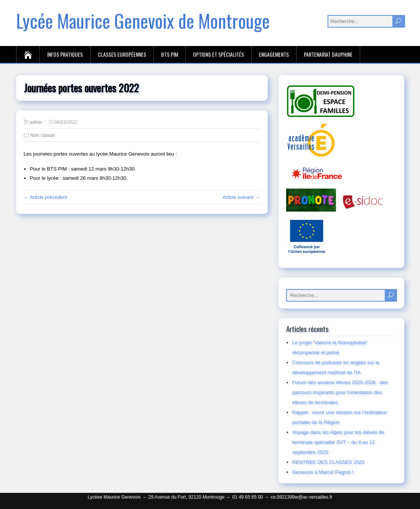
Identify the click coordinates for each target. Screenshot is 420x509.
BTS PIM (170, 54)
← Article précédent (45, 197)
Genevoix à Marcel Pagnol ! (323, 472)
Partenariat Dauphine (328, 54)
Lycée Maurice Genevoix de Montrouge (143, 21)
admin (36, 122)
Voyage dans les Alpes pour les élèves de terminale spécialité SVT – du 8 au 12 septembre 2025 (338, 442)
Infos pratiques (65, 54)
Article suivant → (241, 197)
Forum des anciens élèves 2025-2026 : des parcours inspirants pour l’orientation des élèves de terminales (340, 392)
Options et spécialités (218, 54)
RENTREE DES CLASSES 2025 (329, 462)
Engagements (274, 54)
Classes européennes (122, 54)
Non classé (43, 135)
